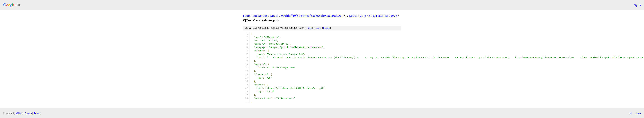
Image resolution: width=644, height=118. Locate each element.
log (317, 28)
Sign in (637, 5)
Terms (37, 113)
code (246, 16)
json (638, 113)
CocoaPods (260, 16)
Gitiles (19, 113)
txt (630, 113)
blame (327, 28)
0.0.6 (394, 16)
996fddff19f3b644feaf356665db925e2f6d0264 (312, 16)
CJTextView (381, 16)
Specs (274, 16)
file (309, 28)
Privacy (28, 113)
